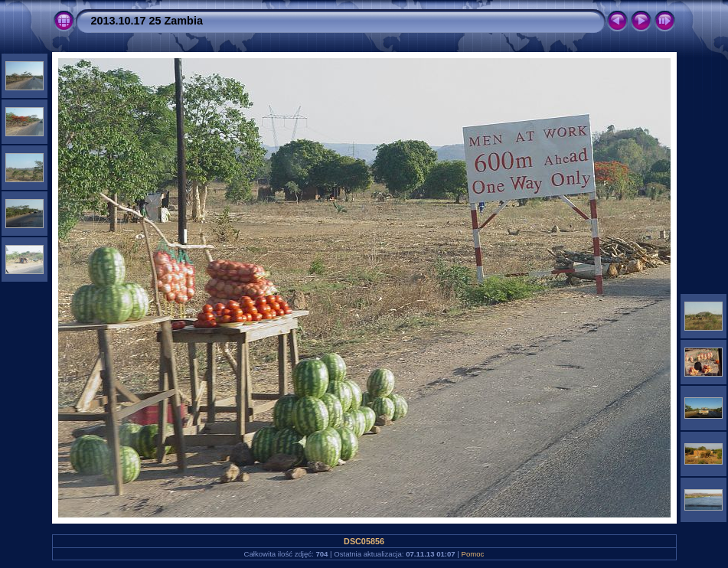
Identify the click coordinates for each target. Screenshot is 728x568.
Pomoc (473, 554)
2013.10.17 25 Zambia (147, 21)
